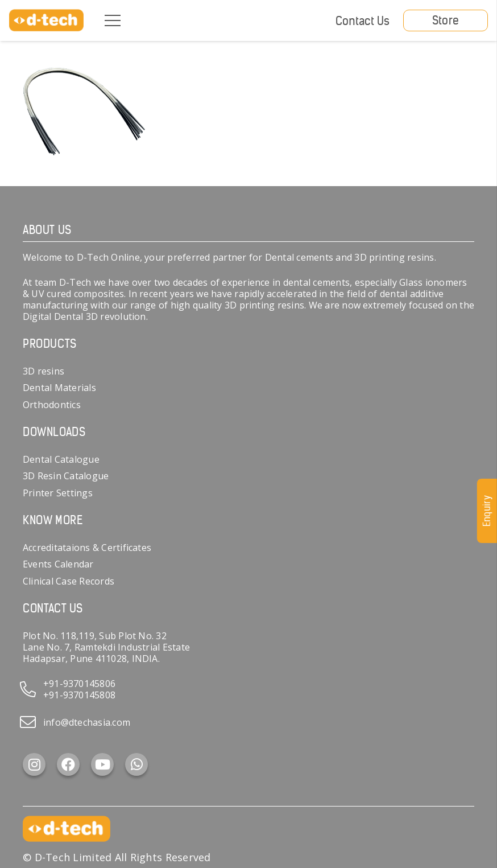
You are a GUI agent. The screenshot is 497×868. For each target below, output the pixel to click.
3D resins (44, 371)
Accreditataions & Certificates (87, 548)
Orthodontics (52, 405)
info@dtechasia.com (87, 722)
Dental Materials (59, 388)
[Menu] (113, 20)
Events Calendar (58, 564)
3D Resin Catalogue (66, 476)
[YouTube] (102, 764)
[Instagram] (34, 764)
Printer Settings (58, 493)
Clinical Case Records (69, 581)
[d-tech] (46, 20)
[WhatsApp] (136, 764)
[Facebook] (68, 764)
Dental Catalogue (61, 459)
